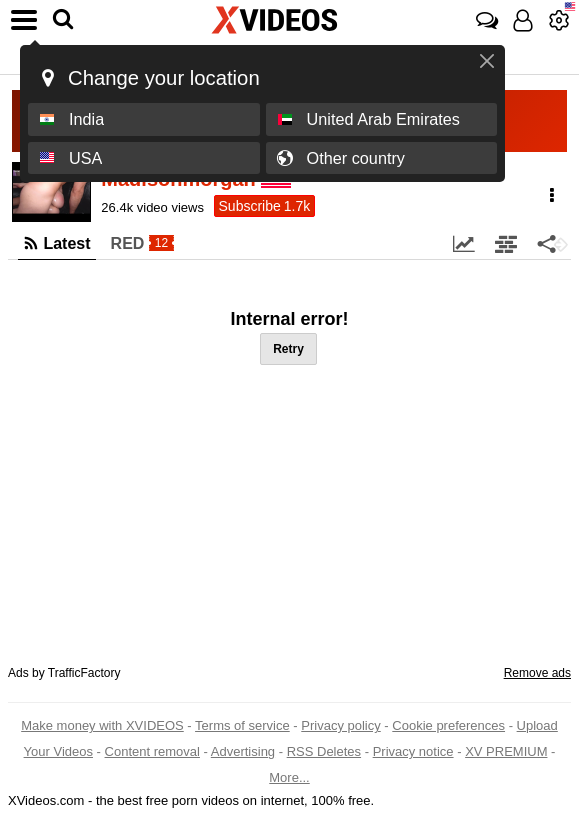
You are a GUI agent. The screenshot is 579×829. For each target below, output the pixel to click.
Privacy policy (340, 725)
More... (289, 777)
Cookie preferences (448, 725)
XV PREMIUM (506, 751)
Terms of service (242, 725)
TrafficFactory (84, 673)
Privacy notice (413, 751)
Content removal (152, 751)
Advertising (243, 751)
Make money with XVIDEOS (102, 725)
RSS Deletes (324, 751)
